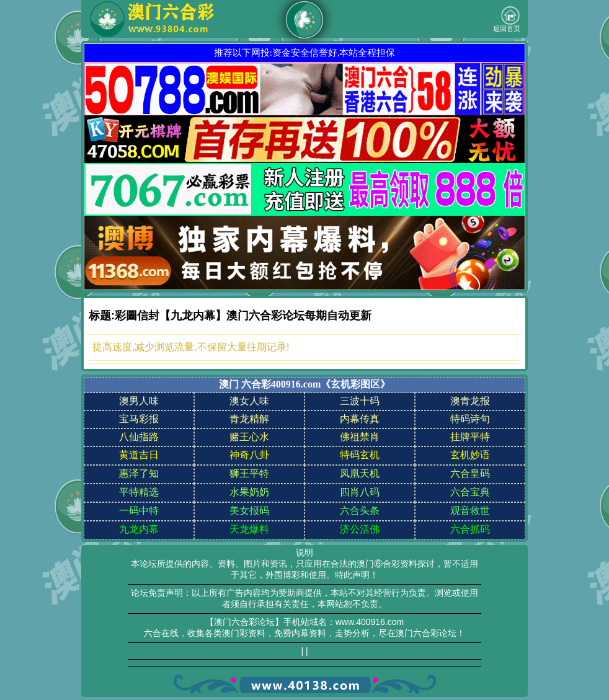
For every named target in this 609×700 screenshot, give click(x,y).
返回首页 (507, 19)
